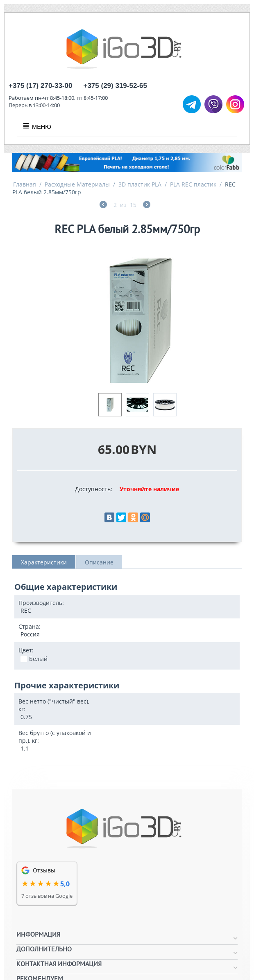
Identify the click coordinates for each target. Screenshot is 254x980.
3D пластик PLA (140, 184)
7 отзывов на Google (47, 896)
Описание (99, 562)
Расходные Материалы (77, 184)
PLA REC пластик (193, 184)
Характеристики (44, 562)
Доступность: (94, 489)
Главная (25, 184)
